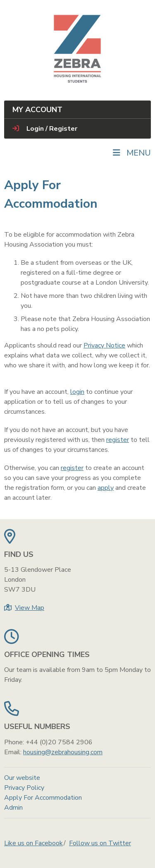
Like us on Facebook (33, 843)
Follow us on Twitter (100, 843)
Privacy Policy (24, 788)
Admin (13, 808)
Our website (22, 778)
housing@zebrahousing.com (63, 752)
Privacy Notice (104, 345)
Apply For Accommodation (43, 798)
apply (106, 488)
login (77, 392)
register (118, 440)
